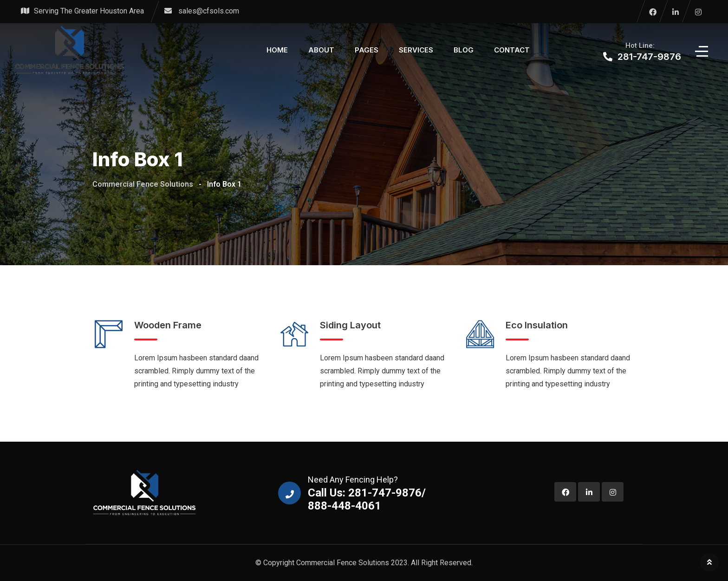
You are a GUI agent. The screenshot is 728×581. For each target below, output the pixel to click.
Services (416, 50)
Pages (367, 50)
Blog (464, 50)
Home (277, 50)
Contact (512, 50)
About (321, 50)
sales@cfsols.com (209, 11)
